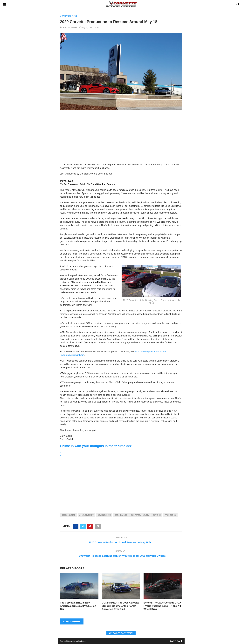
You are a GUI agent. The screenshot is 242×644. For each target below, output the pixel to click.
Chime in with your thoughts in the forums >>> (96, 446)
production (170, 515)
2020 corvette (69, 515)
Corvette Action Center (78, 641)
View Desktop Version (121, 633)
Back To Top (176, 641)
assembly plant (86, 515)
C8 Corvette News (69, 16)
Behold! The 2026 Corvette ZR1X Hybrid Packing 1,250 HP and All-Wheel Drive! (163, 606)
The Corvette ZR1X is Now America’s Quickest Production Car (78, 606)
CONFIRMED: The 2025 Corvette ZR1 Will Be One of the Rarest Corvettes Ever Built (120, 606)
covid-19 (157, 515)
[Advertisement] (121, 135)
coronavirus (121, 515)
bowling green (104, 515)
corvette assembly (140, 515)
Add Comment (72, 622)
